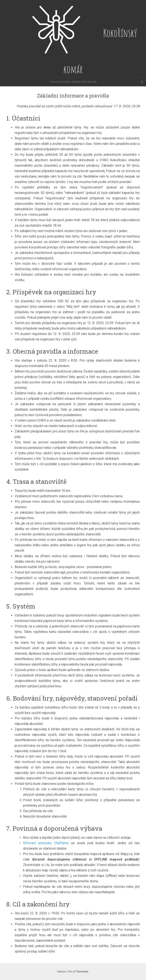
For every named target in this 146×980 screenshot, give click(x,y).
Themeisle (82, 972)
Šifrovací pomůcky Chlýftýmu (46, 843)
